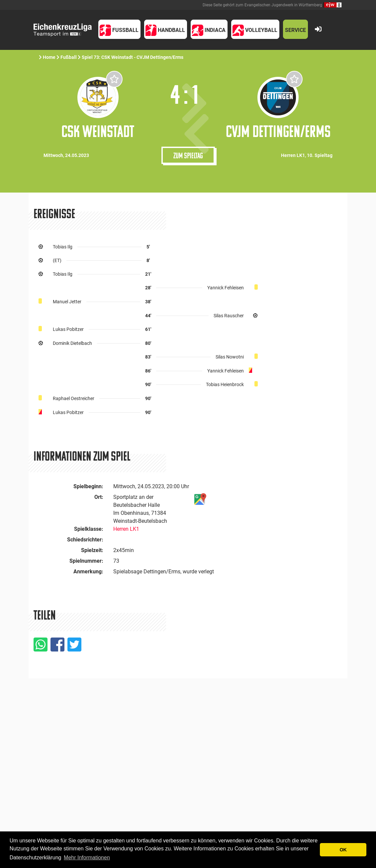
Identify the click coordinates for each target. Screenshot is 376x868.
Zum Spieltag (188, 155)
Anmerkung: (88, 572)
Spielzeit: (92, 550)
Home (49, 57)
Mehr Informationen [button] (87, 858)
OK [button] (343, 850)
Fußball (69, 57)
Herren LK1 (126, 529)
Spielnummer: (86, 561)
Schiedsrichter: (85, 540)
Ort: (99, 497)
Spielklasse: (89, 529)
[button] (119, 29)
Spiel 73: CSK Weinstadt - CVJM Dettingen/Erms (133, 57)
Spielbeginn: (88, 486)
